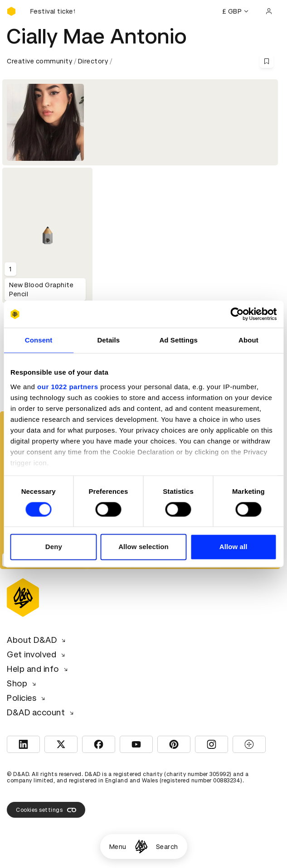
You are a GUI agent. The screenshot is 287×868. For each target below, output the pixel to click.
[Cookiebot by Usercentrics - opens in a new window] (237, 314)
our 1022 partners (68, 387)
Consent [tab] (39, 340)
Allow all (233, 547)
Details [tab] (108, 340)
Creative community (39, 61)
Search (167, 847)
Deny (54, 547)
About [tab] (248, 340)
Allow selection (143, 547)
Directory (93, 61)
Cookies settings (46, 810)
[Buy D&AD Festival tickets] (52, 11)
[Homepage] (141, 846)
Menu (118, 847)
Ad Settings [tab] (178, 340)
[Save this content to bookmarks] (267, 61)
